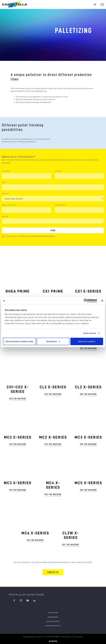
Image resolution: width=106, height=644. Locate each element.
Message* (5, 216)
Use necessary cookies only (19, 341)
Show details (90, 333)
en (95, 4)
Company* (59, 171)
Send (53, 230)
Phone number (60, 205)
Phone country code (9, 205)
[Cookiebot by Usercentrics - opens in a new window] (86, 301)
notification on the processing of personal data (37, 236)
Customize (53, 341)
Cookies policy (66, 637)
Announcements (53, 617)
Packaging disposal (53, 621)
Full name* (6, 171)
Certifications (53, 613)
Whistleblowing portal (53, 626)
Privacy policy (78, 637)
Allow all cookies (87, 341)
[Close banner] (102, 301)
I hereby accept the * (30, 236)
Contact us (53, 572)
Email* (4, 182)
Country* (5, 194)
